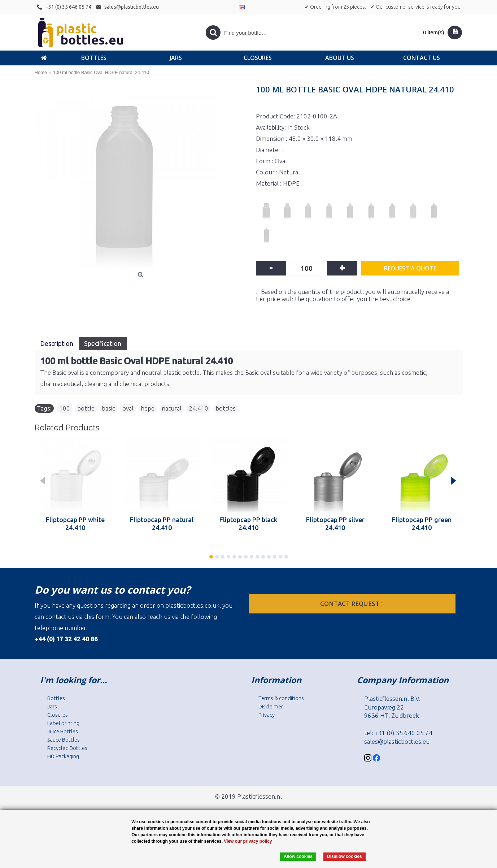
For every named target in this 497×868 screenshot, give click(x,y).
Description (57, 343)
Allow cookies (298, 856)
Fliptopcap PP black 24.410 (248, 524)
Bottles (56, 698)
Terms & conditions (281, 698)
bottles (226, 408)
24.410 (199, 408)
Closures (58, 715)
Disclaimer (271, 706)
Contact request (352, 604)
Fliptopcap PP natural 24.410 (162, 524)
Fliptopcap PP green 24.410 (422, 524)
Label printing (63, 723)
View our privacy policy (248, 841)
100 (65, 408)
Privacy (267, 715)
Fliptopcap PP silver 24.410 (335, 524)
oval (128, 408)
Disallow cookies (345, 856)
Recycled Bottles (67, 748)
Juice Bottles (63, 731)
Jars (52, 706)
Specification (103, 343)
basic (108, 408)
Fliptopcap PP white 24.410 (75, 524)
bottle (86, 408)
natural (172, 408)
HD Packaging (63, 756)
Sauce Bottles (64, 740)
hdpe (148, 408)
